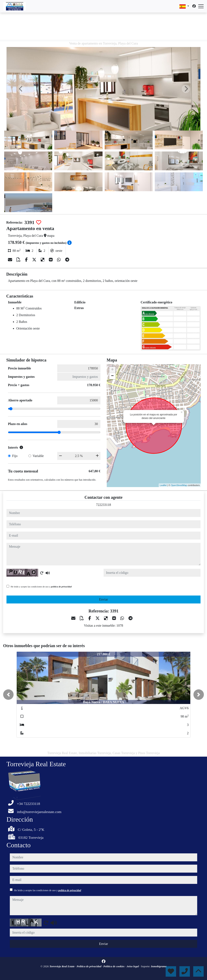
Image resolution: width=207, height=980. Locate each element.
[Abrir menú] (201, 6)
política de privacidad (61, 587)
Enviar (103, 599)
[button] (8, 695)
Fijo (15, 456)
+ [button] (112, 370)
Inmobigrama (159, 966)
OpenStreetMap (179, 485)
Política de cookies (114, 966)
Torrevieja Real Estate (62, 966)
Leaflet (163, 485)
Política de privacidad (89, 966)
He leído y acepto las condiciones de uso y (41, 587)
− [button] (112, 376)
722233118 (103, 505)
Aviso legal (133, 966)
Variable (38, 456)
